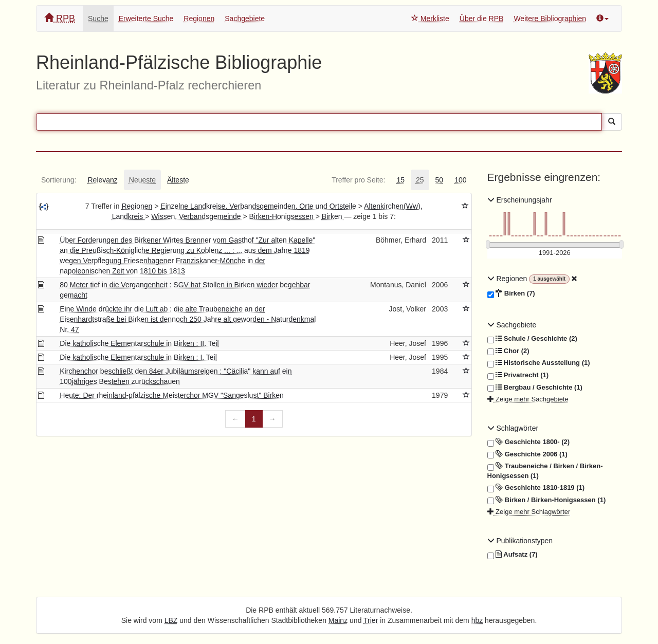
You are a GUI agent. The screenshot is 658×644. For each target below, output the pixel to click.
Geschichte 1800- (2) (529, 442)
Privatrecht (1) (518, 375)
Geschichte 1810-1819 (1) (536, 488)
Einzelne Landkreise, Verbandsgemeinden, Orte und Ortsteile (259, 206)
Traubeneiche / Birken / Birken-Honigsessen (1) (545, 471)
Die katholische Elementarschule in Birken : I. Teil (138, 357)
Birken (333, 216)
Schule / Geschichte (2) (532, 339)
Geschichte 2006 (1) (527, 454)
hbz (477, 620)
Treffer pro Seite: (358, 180)
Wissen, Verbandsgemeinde (197, 216)
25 (420, 180)
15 (400, 180)
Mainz (338, 620)
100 (460, 180)
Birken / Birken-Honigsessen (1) (547, 500)
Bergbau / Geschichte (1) (535, 388)
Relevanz (102, 180)
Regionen (199, 19)
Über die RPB (482, 19)
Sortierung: (59, 180)
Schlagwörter (513, 428)
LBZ (171, 620)
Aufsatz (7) (513, 555)
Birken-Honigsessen (282, 216)
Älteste (178, 180)
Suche (98, 19)
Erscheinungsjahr (520, 200)
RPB (60, 18)
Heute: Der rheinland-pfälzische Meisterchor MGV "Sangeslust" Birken (172, 395)
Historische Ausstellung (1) (539, 363)
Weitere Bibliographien (550, 19)
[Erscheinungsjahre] (555, 253)
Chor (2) (508, 351)
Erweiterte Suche (146, 19)
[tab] (59, 180)
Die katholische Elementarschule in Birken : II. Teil (139, 343)
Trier (371, 620)
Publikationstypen (520, 541)
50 (440, 180)
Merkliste (430, 19)
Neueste (142, 180)
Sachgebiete (245, 19)
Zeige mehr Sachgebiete (528, 399)
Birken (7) (511, 293)
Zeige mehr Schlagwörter (529, 512)
